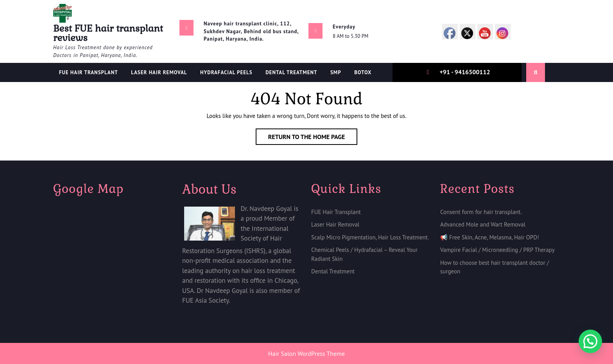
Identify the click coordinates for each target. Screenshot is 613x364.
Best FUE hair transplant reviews (108, 33)
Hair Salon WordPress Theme (306, 353)
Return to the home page (313, 138)
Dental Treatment (333, 271)
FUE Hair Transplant (89, 72)
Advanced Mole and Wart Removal (483, 224)
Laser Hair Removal (159, 72)
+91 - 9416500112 (465, 72)
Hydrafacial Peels (226, 72)
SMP (336, 72)
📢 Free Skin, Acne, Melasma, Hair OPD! (490, 237)
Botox (363, 72)
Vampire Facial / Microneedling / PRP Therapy (497, 250)
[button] (590, 341)
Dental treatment (291, 72)
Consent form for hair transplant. (481, 212)
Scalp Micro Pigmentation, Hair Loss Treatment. (370, 237)
